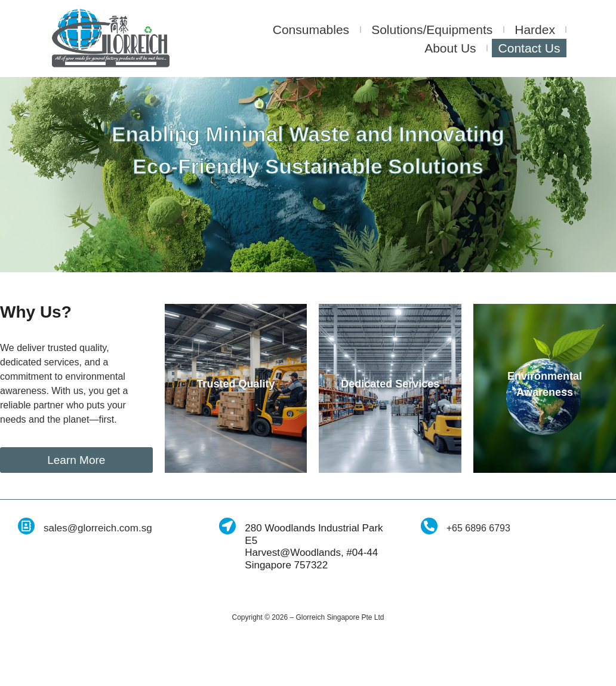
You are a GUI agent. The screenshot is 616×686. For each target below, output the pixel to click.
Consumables (311, 30)
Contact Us (529, 48)
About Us (450, 48)
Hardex (535, 30)
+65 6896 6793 (478, 577)
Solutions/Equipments (432, 30)
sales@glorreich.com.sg (98, 577)
